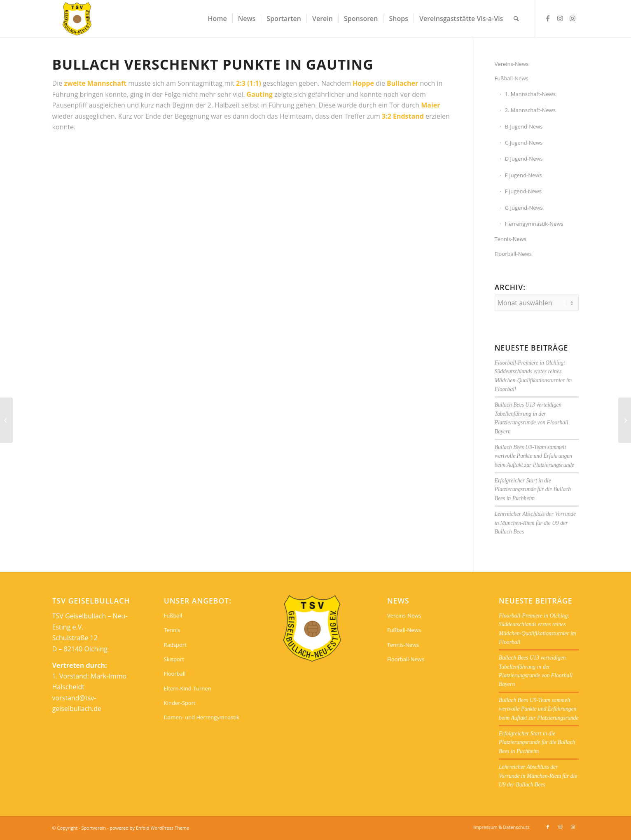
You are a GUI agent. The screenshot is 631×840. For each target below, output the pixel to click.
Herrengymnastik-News (534, 224)
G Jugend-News (524, 208)
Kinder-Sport (180, 703)
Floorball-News (513, 254)
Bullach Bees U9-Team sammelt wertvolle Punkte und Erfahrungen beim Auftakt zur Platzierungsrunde (534, 456)
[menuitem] (217, 19)
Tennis (172, 630)
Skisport (174, 659)
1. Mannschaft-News (530, 94)
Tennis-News (511, 239)
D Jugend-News (524, 159)
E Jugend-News (523, 175)
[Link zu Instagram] (560, 18)
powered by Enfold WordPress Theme (150, 828)
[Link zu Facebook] (548, 18)
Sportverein (94, 828)
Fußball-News (512, 78)
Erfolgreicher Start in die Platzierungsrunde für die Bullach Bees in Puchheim (533, 489)
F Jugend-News (523, 191)
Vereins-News (512, 64)
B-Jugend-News (524, 126)
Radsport (175, 645)
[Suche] (516, 19)
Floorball (175, 674)
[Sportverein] (77, 19)
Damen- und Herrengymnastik (202, 717)
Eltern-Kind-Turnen (188, 688)
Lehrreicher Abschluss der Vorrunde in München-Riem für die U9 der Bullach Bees (535, 523)
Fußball (173, 615)
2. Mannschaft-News (530, 110)
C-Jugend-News (524, 143)
